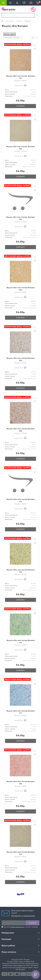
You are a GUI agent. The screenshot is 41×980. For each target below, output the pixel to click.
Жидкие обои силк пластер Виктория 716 (20, 641)
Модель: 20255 (20, 504)
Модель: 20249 (20, 151)
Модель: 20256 (21, 433)
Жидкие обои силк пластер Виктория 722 (20, 148)
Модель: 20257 (20, 363)
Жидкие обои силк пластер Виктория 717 (20, 712)
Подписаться (33, 923)
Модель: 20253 (20, 645)
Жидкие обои (10, 21)
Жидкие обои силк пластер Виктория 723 (20, 218)
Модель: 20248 (21, 222)
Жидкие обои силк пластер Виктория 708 (20, 430)
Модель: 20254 (21, 574)
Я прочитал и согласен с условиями (21, 927)
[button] (17, 3)
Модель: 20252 (20, 715)
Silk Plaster (20, 21)
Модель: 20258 (20, 292)
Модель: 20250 (21, 81)
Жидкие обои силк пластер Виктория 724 (20, 853)
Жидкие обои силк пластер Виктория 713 (20, 500)
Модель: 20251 (20, 786)
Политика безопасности (17, 927)
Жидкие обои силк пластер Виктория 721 (20, 77)
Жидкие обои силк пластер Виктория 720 (20, 783)
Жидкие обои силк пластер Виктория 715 (20, 571)
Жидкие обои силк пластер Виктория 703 (20, 359)
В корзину (20, 106)
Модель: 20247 (20, 857)
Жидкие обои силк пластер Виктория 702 (20, 289)
